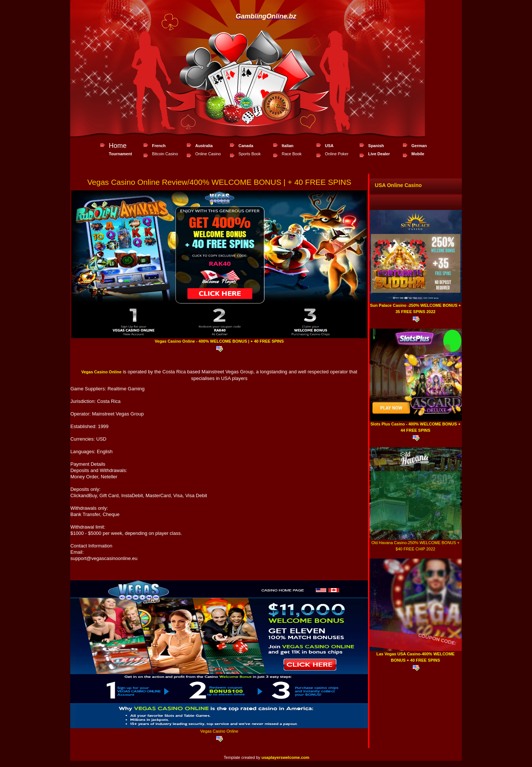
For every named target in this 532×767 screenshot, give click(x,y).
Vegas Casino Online (101, 372)
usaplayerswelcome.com (286, 757)
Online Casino (208, 154)
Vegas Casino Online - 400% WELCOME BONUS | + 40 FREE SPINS (219, 341)
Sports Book (250, 154)
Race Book (292, 154)
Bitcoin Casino (165, 154)
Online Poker (337, 154)
